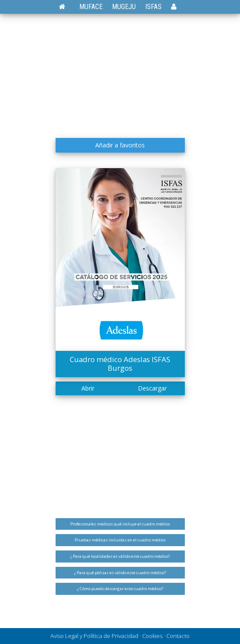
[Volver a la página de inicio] (67, 7)
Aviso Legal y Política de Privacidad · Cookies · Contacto (120, 636)
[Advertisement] (120, 75)
